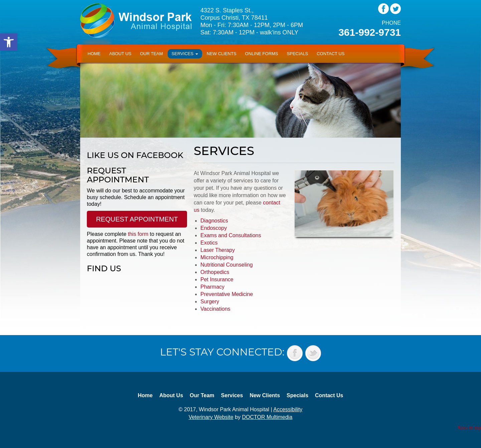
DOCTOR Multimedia (267, 417)
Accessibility (288, 409)
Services (185, 54)
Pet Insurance (217, 279)
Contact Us (331, 54)
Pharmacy (212, 287)
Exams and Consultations (231, 235)
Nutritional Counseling (227, 265)
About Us (120, 54)
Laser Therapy (218, 250)
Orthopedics (215, 272)
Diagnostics (214, 221)
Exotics (209, 243)
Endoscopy (214, 228)
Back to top (469, 428)
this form (138, 234)
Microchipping (217, 257)
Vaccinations (215, 309)
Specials (298, 54)
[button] (9, 42)
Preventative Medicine (227, 294)
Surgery (210, 302)
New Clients (222, 54)
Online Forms (262, 54)
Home (94, 54)
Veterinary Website (211, 417)
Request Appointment (137, 219)
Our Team (151, 54)
